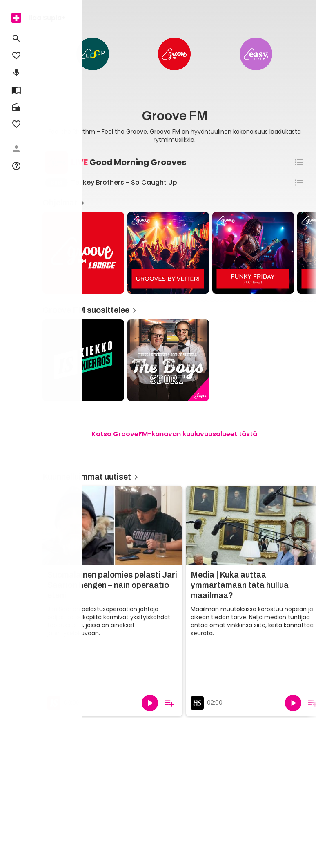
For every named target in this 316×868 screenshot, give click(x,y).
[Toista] (150, 703)
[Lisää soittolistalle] (169, 703)
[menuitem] (16, 18)
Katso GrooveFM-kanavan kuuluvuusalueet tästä (174, 434)
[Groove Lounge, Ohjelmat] (83, 253)
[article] (168, 254)
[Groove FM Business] (174, 54)
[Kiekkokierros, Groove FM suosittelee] (83, 360)
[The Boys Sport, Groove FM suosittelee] (168, 360)
